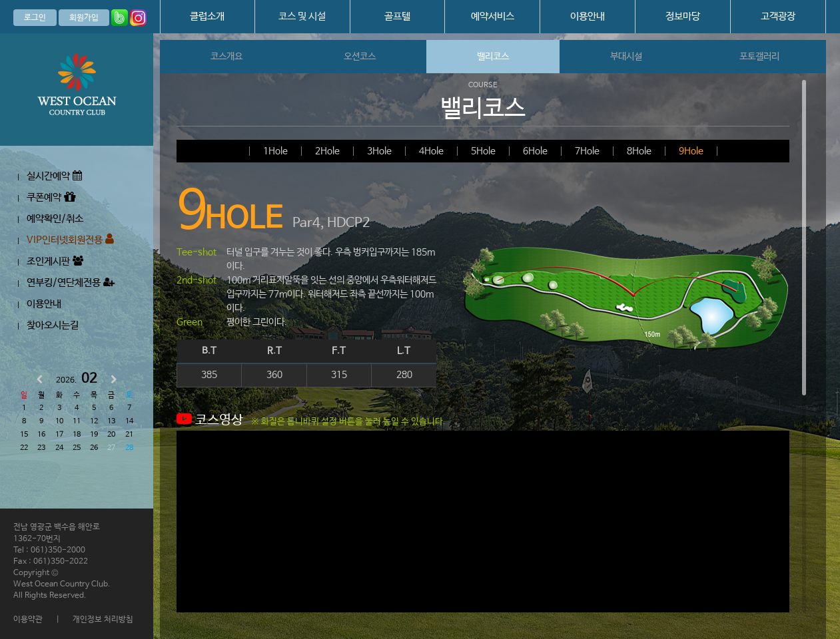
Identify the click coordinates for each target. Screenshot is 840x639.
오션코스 (360, 57)
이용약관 (28, 620)
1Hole (275, 151)
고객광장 (778, 16)
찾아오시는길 (53, 325)
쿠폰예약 (51, 197)
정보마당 (683, 16)
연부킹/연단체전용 (71, 283)
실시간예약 (54, 176)
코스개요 (226, 57)
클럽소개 (207, 16)
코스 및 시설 (302, 16)
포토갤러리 (759, 57)
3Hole (379, 151)
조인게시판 (55, 261)
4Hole (431, 151)
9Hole (691, 151)
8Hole (639, 151)
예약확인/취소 (55, 219)
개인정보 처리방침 (103, 620)
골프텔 (397, 16)
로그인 (35, 18)
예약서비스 (493, 16)
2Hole (327, 151)
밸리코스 (493, 57)
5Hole (483, 151)
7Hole (587, 151)
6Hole (535, 151)
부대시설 (626, 57)
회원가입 (84, 18)
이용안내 (588, 16)
